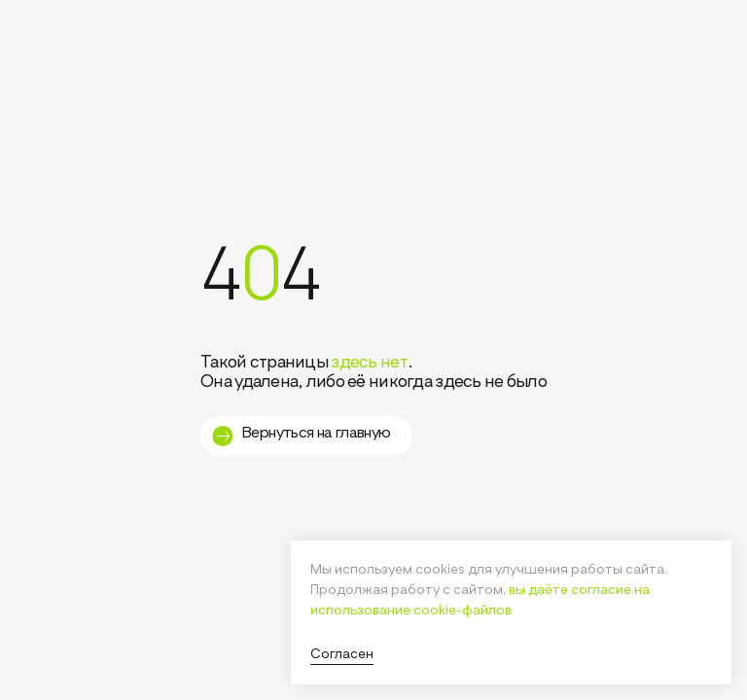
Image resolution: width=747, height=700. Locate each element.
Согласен (342, 654)
